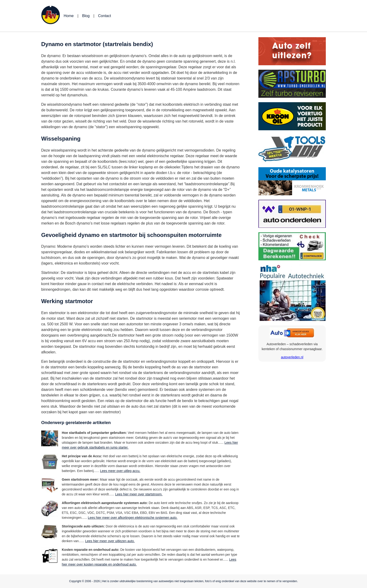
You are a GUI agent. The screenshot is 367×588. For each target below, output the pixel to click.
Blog (86, 16)
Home (69, 16)
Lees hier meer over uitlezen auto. (110, 541)
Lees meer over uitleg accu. (120, 471)
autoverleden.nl (292, 357)
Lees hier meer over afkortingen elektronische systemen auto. (133, 518)
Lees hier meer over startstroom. (139, 494)
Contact (105, 16)
